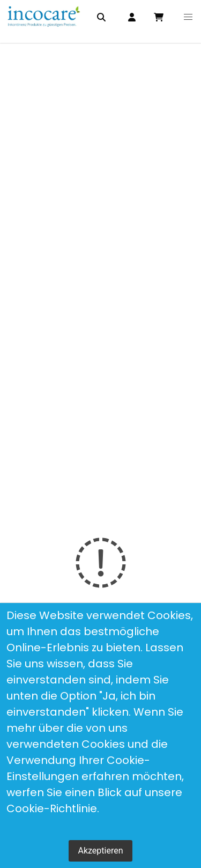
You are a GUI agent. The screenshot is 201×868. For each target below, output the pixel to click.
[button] (188, 17)
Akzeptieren (100, 851)
